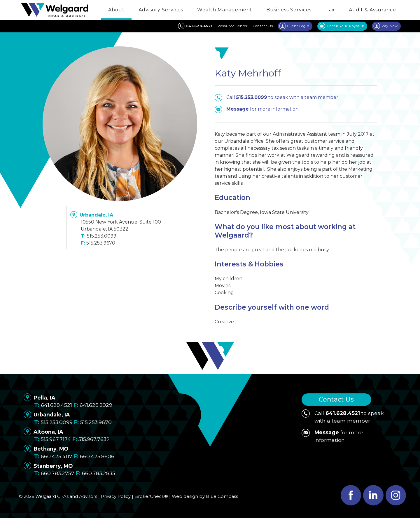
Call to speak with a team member (276, 97)
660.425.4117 (57, 456)
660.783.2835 (99, 473)
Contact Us (336, 399)
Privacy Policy (116, 496)
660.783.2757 (58, 473)
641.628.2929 (96, 405)
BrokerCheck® (151, 496)
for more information (257, 109)
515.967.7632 (94, 439)
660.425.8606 (97, 456)
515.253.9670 (101, 243)
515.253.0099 (102, 236)
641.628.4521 (56, 405)
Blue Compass (222, 496)
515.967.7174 (56, 439)
